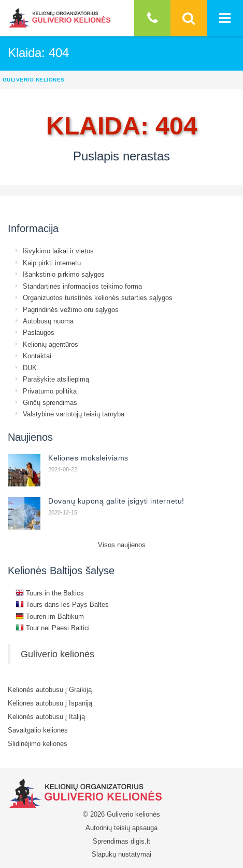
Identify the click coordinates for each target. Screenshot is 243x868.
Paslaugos (39, 332)
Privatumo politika (50, 391)
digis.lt (140, 841)
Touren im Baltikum (50, 616)
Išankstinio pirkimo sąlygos (64, 274)
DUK (30, 368)
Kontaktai (37, 356)
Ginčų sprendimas (50, 402)
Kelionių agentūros (51, 344)
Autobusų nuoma (48, 321)
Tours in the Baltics (50, 593)
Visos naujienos (122, 545)
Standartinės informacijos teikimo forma (82, 286)
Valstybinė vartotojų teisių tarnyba (74, 414)
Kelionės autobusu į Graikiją (50, 689)
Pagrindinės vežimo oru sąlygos (71, 309)
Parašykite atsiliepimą (56, 379)
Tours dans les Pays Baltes (62, 604)
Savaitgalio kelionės (38, 730)
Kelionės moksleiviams (88, 458)
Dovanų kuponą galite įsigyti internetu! (116, 501)
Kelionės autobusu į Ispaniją (50, 703)
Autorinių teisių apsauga (121, 828)
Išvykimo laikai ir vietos (58, 251)
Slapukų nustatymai (121, 854)
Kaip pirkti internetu (52, 263)
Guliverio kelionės (58, 654)
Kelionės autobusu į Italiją (46, 716)
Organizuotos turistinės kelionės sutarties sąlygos (98, 297)
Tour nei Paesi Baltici (53, 628)
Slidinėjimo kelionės (38, 743)
